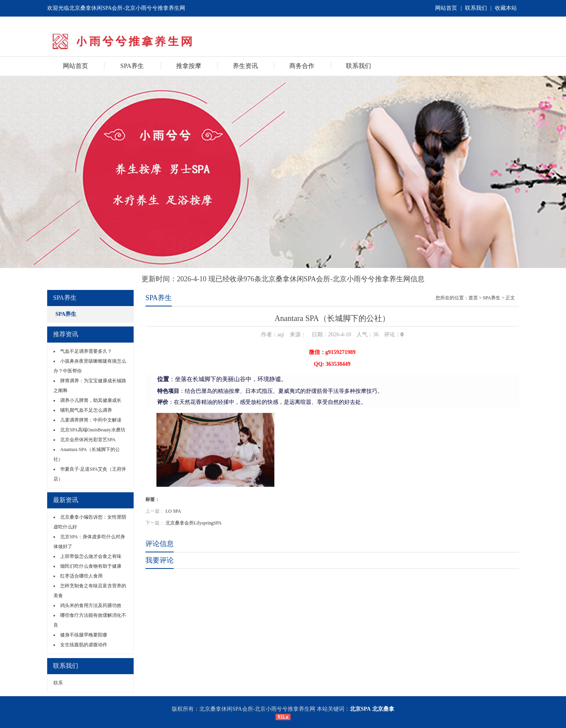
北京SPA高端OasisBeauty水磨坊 (93, 430)
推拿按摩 (189, 66)
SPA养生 (132, 66)
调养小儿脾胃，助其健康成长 (91, 400)
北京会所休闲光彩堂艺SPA (88, 440)
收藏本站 (506, 8)
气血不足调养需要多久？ (86, 351)
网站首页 (446, 8)
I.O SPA (173, 511)
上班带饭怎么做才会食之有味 (91, 556)
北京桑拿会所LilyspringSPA (194, 523)
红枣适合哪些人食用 (81, 576)
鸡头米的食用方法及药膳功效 (91, 605)
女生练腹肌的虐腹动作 (84, 645)
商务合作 (302, 66)
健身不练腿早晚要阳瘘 (84, 635)
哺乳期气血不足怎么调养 (86, 410)
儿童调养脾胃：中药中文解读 (91, 420)
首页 (473, 298)
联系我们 (476, 8)
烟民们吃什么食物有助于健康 (91, 566)
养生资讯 (245, 66)
